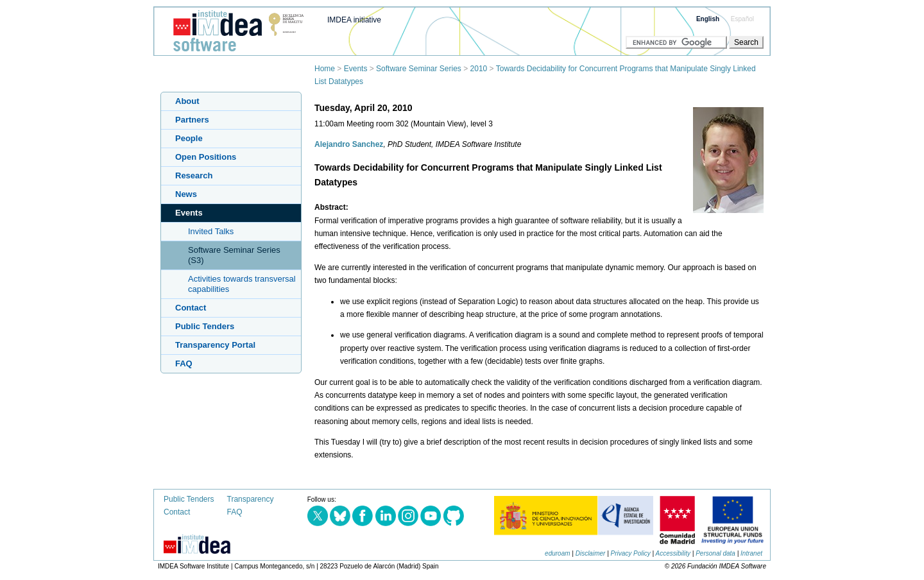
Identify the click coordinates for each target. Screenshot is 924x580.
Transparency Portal (215, 345)
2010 (479, 69)
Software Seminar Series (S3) (234, 255)
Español (742, 19)
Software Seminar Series (419, 69)
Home (325, 69)
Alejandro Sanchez (349, 144)
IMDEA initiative (354, 20)
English (708, 19)
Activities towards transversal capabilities (242, 284)
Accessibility (673, 553)
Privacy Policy (631, 553)
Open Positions (206, 157)
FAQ (184, 363)
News (186, 194)
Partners (192, 120)
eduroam (557, 553)
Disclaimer (591, 553)
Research (194, 175)
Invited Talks (211, 231)
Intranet (751, 553)
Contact (191, 308)
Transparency (251, 499)
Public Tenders (205, 326)
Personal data (715, 553)
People (189, 138)
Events (356, 69)
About (187, 101)
